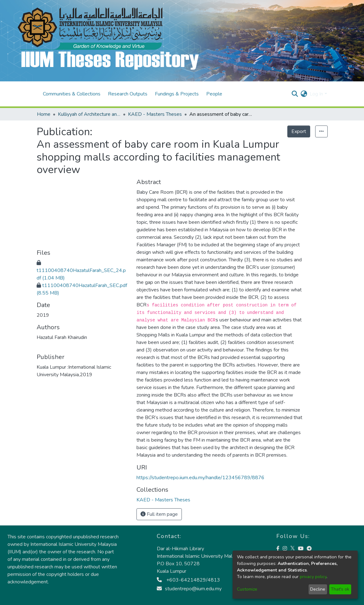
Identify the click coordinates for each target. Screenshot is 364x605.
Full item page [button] (159, 514)
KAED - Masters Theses (155, 114)
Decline (318, 589)
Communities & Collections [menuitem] (72, 94)
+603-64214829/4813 (188, 580)
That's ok (340, 589)
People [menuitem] (214, 94)
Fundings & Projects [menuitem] (177, 94)
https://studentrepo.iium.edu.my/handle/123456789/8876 (200, 478)
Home (44, 114)
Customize (247, 589)
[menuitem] (304, 94)
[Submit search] (295, 94)
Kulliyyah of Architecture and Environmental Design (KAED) (89, 114)
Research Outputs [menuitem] (128, 94)
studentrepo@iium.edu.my (189, 589)
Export (299, 131)
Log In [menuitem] (316, 94)
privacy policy (313, 577)
